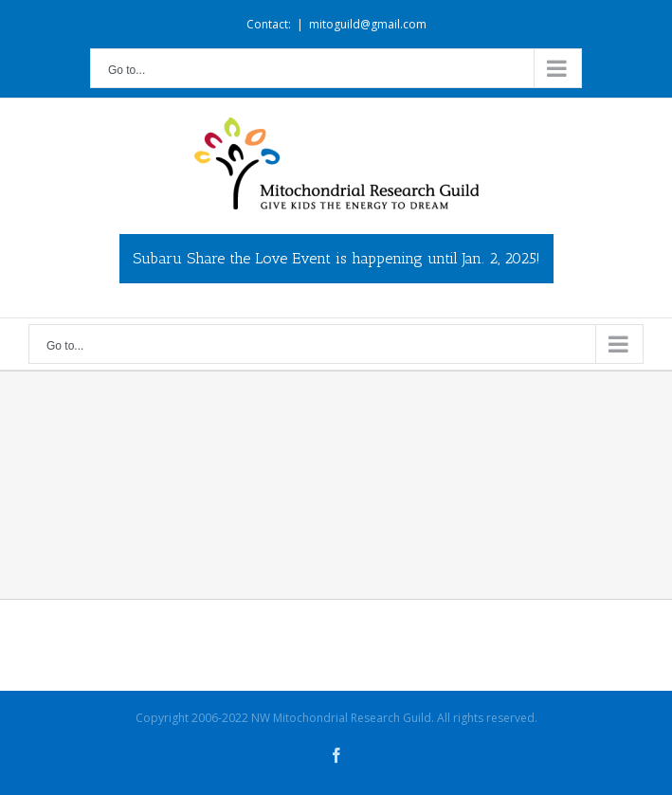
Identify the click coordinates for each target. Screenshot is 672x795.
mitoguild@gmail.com (368, 24)
